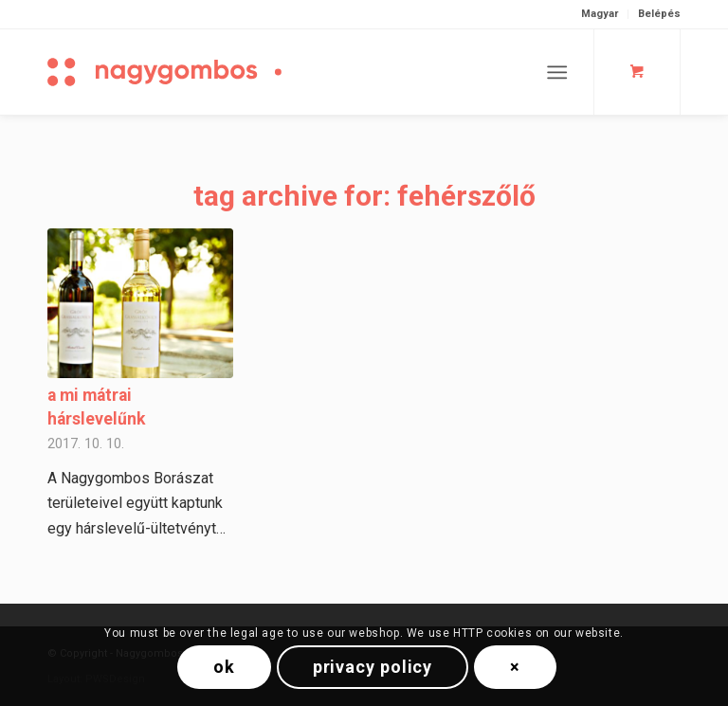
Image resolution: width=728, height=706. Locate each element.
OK (224, 667)
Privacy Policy (373, 667)
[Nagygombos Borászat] (199, 72)
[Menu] (557, 72)
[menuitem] (600, 14)
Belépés (659, 14)
